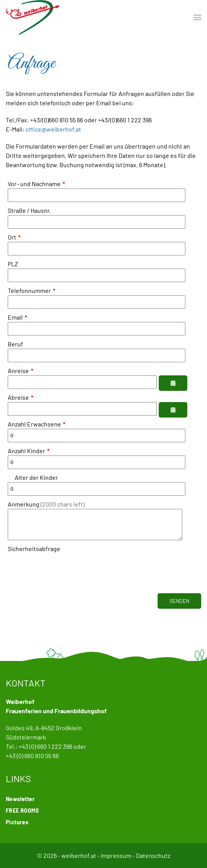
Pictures (17, 822)
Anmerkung (46, 504)
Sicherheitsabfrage (34, 554)
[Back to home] (33, 17)
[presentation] (66, 574)
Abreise (20, 397)
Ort (14, 237)
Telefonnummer (31, 290)
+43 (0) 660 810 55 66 (32, 756)
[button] (197, 17)
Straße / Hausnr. (29, 210)
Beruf (15, 344)
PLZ (13, 264)
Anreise (20, 371)
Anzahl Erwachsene (36, 424)
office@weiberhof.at (53, 129)
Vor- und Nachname (36, 184)
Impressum (116, 855)
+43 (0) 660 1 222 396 (45, 746)
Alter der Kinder (33, 477)
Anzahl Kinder (29, 451)
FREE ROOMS (22, 810)
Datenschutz (153, 855)
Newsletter (20, 799)
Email (17, 317)
